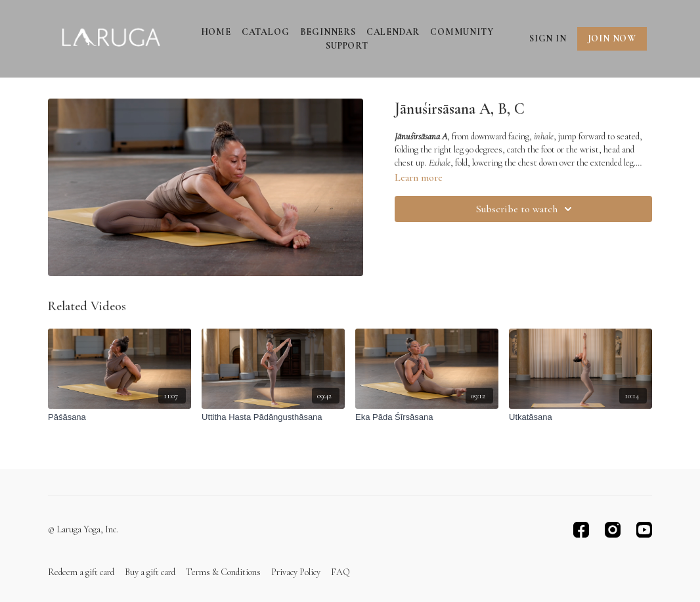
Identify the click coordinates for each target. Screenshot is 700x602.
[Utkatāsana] (580, 417)
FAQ (340, 572)
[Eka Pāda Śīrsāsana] (427, 417)
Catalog (266, 32)
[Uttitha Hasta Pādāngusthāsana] (273, 417)
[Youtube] (644, 530)
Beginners (328, 32)
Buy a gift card (150, 572)
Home (216, 32)
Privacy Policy (296, 572)
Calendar (393, 32)
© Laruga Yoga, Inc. (83, 530)
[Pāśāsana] (120, 417)
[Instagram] (613, 530)
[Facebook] (581, 530)
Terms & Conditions (223, 572)
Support (347, 46)
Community (462, 32)
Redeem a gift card (81, 572)
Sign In (548, 38)
